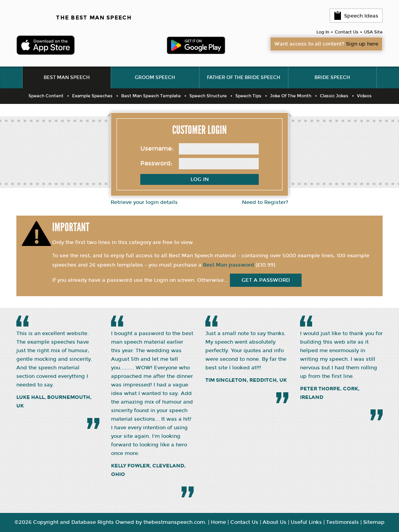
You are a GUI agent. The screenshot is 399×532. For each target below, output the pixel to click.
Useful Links (306, 522)
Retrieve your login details (144, 202)
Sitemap (374, 522)
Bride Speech (332, 77)
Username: (157, 148)
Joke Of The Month (291, 96)
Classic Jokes (334, 96)
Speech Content (46, 96)
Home (218, 522)
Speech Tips (248, 96)
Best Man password (229, 265)
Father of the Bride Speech (244, 77)
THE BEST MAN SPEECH (94, 18)
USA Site (373, 32)
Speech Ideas (356, 16)
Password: (156, 163)
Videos (364, 96)
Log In (323, 32)
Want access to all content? (326, 44)
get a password (266, 280)
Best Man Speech (67, 77)
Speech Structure (208, 96)
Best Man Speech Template (151, 96)
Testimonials (343, 522)
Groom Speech (155, 77)
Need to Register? (265, 202)
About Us (275, 522)
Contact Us (347, 32)
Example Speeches (92, 96)
